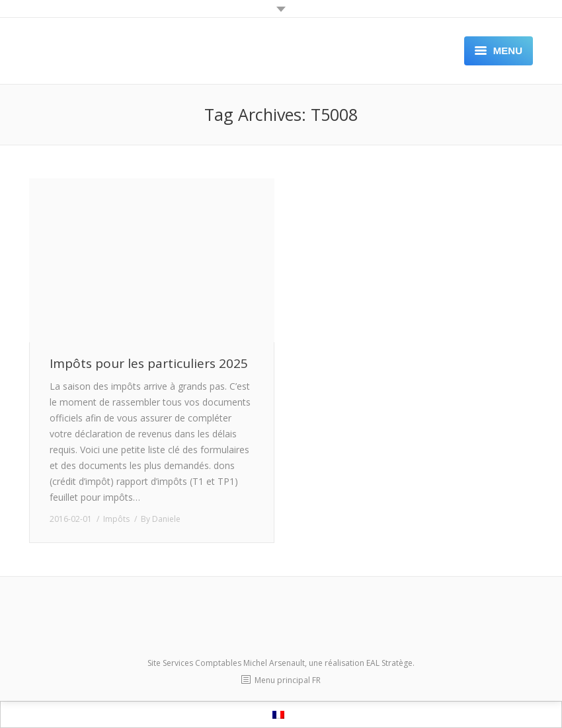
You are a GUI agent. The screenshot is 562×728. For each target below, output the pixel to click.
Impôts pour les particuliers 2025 (149, 364)
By (161, 519)
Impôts (116, 519)
